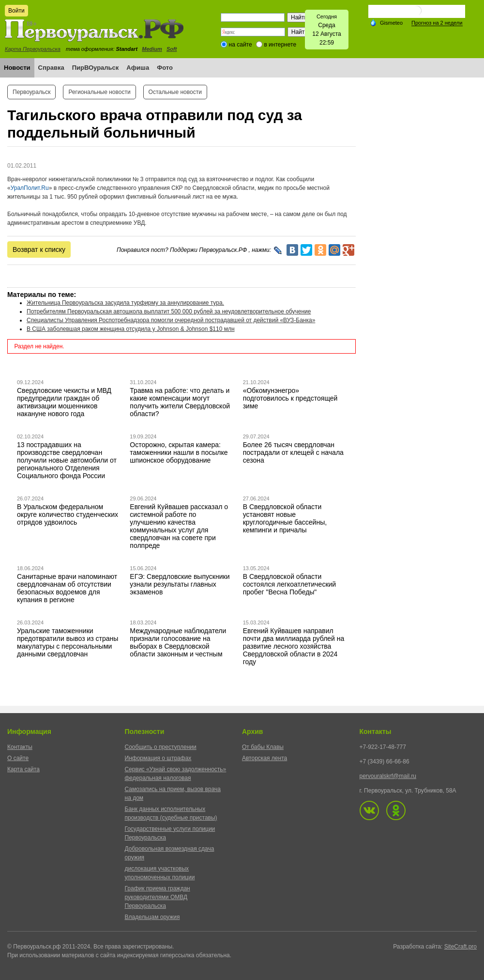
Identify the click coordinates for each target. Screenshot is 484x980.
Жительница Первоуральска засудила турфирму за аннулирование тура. (125, 303)
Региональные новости (99, 92)
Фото (165, 68)
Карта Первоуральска (33, 49)
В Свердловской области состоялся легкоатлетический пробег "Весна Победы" (290, 584)
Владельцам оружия (152, 917)
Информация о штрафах (158, 758)
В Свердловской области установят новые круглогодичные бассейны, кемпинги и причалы (285, 518)
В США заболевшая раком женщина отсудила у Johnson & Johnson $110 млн (131, 329)
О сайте (18, 758)
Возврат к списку (39, 249)
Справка (51, 68)
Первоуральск (31, 92)
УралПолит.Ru (30, 188)
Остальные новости (175, 92)
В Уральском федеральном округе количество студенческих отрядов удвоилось (68, 514)
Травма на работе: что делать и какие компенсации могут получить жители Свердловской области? (180, 402)
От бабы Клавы (263, 747)
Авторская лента (265, 758)
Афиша (138, 68)
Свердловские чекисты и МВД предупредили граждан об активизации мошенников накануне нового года (64, 402)
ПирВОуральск (96, 68)
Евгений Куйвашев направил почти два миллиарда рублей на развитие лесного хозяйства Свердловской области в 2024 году (294, 646)
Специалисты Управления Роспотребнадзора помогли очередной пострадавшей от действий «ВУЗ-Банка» (171, 320)
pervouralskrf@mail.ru (388, 776)
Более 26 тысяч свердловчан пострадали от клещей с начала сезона (293, 452)
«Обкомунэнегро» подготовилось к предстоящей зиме (290, 398)
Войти (16, 11)
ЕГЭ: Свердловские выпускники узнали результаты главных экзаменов (180, 584)
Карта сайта (23, 769)
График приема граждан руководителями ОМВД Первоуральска (158, 897)
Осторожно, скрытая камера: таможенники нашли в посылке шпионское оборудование (179, 452)
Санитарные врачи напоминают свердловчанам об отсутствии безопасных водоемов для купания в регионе (67, 588)
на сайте (241, 45)
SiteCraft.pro (461, 947)
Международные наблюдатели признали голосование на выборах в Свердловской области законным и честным (178, 642)
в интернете (280, 45)
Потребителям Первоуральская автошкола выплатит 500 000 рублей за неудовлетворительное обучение (169, 311)
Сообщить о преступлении (161, 747)
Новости (17, 68)
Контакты (20, 747)
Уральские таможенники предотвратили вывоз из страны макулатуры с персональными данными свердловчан (68, 642)
